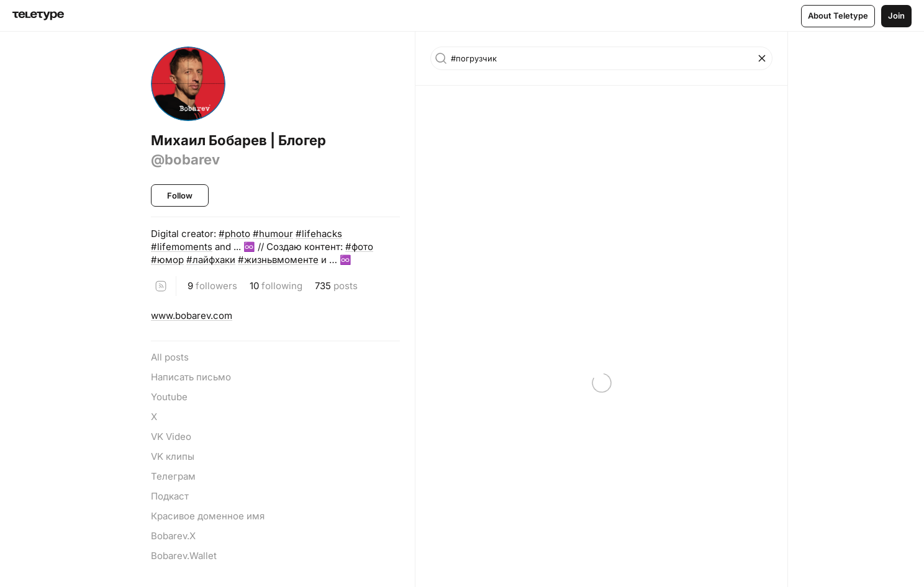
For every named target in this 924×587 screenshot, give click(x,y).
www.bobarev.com (192, 316)
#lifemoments (182, 247)
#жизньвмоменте (278, 260)
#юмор (167, 260)
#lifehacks (319, 234)
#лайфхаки (211, 260)
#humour (273, 234)
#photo (234, 234)
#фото (359, 247)
